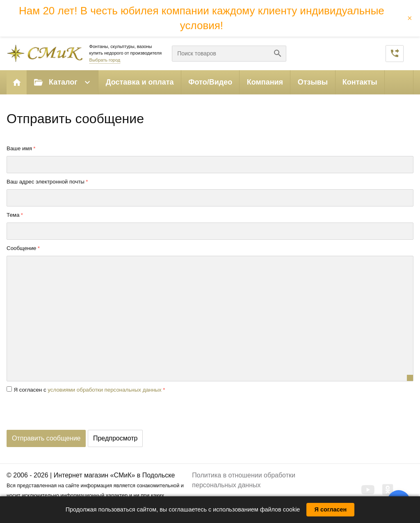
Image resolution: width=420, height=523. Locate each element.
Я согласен (331, 509)
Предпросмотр (115, 438)
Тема (13, 215)
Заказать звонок (395, 54)
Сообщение (22, 248)
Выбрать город (105, 60)
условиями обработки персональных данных (105, 390)
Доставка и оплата (140, 82)
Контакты (360, 82)
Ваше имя (19, 148)
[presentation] (69, 414)
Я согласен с (87, 390)
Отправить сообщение (46, 438)
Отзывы (313, 82)
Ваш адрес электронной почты (46, 182)
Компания (265, 82)
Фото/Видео (210, 82)
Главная (17, 82)
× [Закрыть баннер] (410, 18)
